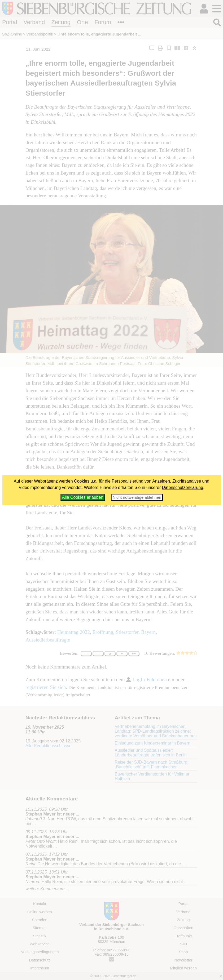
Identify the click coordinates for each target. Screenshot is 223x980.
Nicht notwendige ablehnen (137, 497)
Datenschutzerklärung (183, 487)
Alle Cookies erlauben (83, 497)
